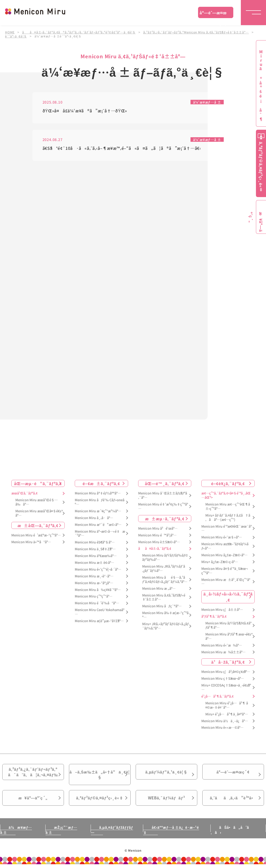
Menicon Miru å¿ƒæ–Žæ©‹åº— (224, 555)
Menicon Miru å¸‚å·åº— (94, 518)
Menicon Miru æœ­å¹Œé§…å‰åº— (36, 502)
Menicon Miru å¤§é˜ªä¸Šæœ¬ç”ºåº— (224, 571)
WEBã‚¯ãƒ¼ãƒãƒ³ (166, 801)
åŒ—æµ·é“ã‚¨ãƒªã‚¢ (38, 484)
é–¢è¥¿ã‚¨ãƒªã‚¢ (228, 484)
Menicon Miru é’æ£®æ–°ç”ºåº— (36, 535)
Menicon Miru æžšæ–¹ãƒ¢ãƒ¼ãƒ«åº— (225, 546)
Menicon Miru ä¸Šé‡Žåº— (95, 549)
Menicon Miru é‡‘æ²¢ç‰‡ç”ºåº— (163, 507)
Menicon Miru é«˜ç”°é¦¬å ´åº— (98, 569)
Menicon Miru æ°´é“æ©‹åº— (98, 525)
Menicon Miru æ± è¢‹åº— (94, 563)
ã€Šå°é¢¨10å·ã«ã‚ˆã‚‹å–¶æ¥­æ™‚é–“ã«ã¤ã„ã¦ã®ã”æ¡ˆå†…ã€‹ (122, 148)
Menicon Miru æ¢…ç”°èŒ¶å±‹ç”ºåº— (228, 507)
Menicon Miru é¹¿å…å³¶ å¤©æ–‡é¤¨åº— (227, 705)
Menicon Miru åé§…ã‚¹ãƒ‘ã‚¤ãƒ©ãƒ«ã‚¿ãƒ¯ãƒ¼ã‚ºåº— (165, 580)
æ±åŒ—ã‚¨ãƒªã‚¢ (38, 525)
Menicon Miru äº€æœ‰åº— (96, 556)
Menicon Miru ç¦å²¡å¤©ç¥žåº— (226, 672)
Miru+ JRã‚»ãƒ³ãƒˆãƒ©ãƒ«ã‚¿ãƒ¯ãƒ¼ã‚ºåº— (165, 626)
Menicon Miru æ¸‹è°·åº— (94, 576)
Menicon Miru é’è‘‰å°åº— (97, 603)
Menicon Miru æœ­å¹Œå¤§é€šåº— (38, 513)
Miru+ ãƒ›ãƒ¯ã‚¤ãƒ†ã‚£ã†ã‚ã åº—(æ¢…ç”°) (228, 518)
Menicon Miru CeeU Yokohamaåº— (100, 612)
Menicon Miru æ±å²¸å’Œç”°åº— (226, 582)
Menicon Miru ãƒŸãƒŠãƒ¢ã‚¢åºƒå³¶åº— (228, 626)
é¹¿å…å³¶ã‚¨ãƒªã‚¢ (217, 697)
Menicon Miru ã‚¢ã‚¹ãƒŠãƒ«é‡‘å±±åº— (164, 598)
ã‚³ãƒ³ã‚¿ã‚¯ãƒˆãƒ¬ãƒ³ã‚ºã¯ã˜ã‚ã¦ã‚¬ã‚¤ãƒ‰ (33, 773)
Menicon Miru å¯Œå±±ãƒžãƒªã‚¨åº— (163, 496)
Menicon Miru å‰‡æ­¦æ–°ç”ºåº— (165, 615)
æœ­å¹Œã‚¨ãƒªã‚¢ (24, 494)
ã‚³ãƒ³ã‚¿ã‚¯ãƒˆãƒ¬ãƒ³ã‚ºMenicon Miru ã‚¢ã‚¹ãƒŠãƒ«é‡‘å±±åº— (196, 32)
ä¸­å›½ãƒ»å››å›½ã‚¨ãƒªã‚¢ (228, 597)
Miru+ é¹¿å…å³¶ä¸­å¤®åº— (227, 714)
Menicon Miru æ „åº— (159, 589)
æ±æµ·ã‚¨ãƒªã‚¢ (165, 519)
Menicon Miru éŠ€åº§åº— (95, 543)
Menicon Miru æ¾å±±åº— (223, 652)
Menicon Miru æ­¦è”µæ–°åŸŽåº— (99, 621)
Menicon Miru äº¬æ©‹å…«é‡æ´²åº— (100, 534)
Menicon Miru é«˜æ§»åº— (222, 538)
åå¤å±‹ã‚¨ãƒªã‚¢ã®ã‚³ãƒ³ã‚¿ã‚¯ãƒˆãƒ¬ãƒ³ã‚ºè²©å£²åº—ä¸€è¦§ (79, 32)
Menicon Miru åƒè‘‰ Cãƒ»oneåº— (100, 502)
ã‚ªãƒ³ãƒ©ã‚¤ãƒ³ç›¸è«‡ (100, 801)
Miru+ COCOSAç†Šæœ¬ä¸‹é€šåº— (226, 688)
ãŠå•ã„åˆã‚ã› (230, 834)
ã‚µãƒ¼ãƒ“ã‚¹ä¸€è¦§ (166, 773)
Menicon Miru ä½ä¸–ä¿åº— (225, 721)
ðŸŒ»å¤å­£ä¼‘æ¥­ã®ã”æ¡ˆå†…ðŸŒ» (85, 111)
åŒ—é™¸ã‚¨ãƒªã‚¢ (165, 484)
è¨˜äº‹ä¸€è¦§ (16, 36)
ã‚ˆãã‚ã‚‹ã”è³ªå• (233, 801)
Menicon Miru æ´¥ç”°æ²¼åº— (98, 511)
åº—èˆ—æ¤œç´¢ (213, 14)
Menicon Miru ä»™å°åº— (31, 542)
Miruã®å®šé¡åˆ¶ (261, 86)
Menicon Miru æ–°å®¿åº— (94, 583)
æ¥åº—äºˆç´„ (33, 801)
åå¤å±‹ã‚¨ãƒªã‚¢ (155, 549)
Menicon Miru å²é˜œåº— (158, 529)
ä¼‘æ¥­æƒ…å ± (207, 102)
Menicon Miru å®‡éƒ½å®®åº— (98, 494)
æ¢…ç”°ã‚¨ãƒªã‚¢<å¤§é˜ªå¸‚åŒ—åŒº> (226, 496)
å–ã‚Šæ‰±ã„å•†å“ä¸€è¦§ (100, 776)
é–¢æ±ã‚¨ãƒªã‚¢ (101, 484)
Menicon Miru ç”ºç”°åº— (94, 597)
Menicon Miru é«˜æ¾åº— (222, 645)
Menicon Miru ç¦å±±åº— (222, 610)
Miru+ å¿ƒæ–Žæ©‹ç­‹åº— (220, 562)
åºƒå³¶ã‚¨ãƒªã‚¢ (214, 617)
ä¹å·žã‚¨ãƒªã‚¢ (228, 662)
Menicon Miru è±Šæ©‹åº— (159, 542)
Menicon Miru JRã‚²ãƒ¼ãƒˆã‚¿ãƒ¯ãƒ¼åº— (164, 569)
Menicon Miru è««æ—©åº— (222, 728)
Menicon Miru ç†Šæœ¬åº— (223, 679)
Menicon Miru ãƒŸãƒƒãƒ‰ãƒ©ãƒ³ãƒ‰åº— (165, 558)
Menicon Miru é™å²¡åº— (157, 535)
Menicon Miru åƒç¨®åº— (162, 606)
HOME (10, 32)
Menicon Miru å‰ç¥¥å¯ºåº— (98, 590)
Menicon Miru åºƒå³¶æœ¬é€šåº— (228, 636)
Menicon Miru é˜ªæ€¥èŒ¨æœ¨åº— (226, 529)
